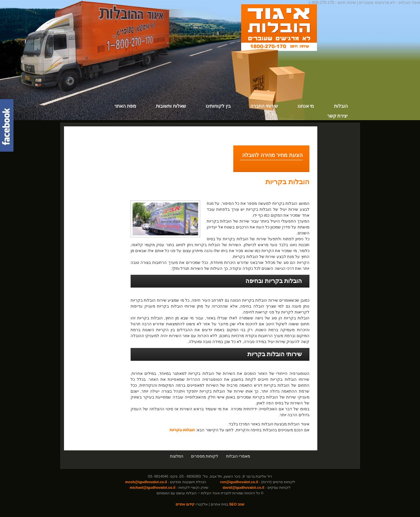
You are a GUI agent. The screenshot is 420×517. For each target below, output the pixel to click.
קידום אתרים (185, 504)
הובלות (341, 106)
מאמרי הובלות (238, 456)
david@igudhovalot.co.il (243, 487)
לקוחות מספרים (205, 456)
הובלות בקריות (287, 182)
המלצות (177, 456)
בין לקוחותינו (218, 106)
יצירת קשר (337, 116)
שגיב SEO (237, 504)
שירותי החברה (264, 106)
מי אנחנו (306, 106)
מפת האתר (125, 106)
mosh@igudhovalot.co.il (146, 482)
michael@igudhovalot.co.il (152, 487)
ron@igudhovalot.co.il (239, 482)
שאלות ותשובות (171, 106)
